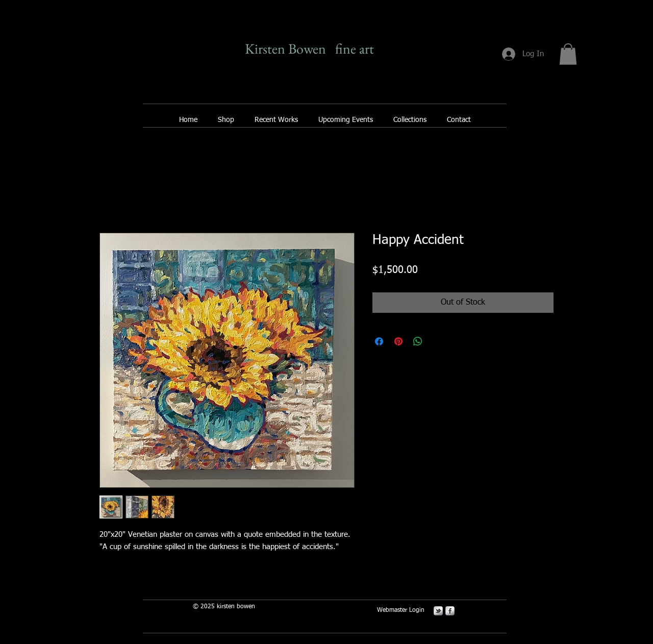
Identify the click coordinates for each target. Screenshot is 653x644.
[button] (568, 54)
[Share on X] (437, 341)
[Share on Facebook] (379, 341)
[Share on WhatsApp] (418, 341)
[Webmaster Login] (400, 610)
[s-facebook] (450, 611)
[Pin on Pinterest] (398, 341)
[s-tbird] (438, 611)
